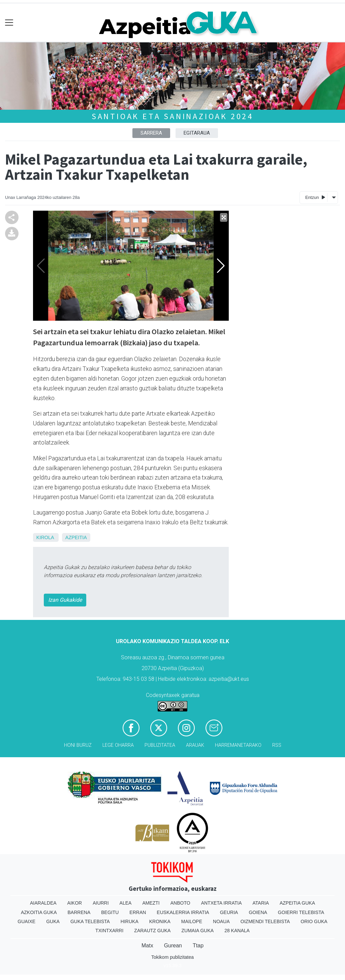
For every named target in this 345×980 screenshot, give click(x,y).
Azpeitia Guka (297, 903)
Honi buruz (78, 745)
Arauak (195, 745)
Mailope (192, 921)
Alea (126, 903)
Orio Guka (314, 921)
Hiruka (130, 921)
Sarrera (151, 133)
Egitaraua (197, 133)
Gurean (173, 946)
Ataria (261, 903)
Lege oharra (118, 745)
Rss (277, 745)
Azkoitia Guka (39, 912)
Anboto (180, 903)
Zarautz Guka (152, 931)
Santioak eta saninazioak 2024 (172, 116)
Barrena (79, 912)
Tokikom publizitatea (172, 957)
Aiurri (101, 903)
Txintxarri (109, 931)
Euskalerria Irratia (183, 912)
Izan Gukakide (65, 600)
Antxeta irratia (222, 903)
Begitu (110, 912)
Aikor (75, 903)
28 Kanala (237, 931)
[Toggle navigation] (9, 23)
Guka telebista (90, 921)
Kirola (45, 537)
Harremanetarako (238, 745)
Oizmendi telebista (265, 921)
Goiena (258, 912)
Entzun (315, 197)
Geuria (229, 912)
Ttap (198, 946)
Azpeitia (76, 537)
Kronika (160, 921)
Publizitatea (160, 745)
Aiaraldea (43, 903)
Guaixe (26, 921)
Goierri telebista (301, 912)
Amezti (151, 903)
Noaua (221, 921)
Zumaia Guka (197, 931)
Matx (147, 946)
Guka (53, 921)
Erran (138, 912)
